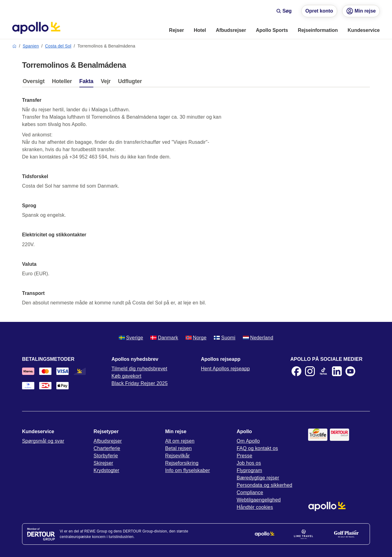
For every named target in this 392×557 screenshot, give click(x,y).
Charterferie (107, 448)
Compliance (250, 492)
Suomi (224, 338)
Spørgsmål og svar (43, 441)
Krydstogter (107, 470)
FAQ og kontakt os (257, 448)
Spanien (31, 46)
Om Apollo (248, 441)
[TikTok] (323, 371)
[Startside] (36, 28)
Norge (196, 338)
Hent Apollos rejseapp (225, 369)
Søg (284, 11)
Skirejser (104, 463)
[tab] (35, 83)
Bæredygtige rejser (258, 478)
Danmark (164, 338)
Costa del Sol (58, 46)
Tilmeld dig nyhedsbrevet (139, 369)
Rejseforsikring (182, 463)
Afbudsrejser (108, 441)
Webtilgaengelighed (259, 500)
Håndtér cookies (255, 507)
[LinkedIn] (337, 371)
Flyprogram (249, 470)
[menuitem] (177, 31)
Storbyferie (106, 456)
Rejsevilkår (177, 456)
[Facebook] (296, 371)
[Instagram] (310, 371)
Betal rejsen (178, 448)
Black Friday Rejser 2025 (140, 383)
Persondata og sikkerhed (265, 485)
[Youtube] (350, 371)
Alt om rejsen (180, 441)
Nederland (258, 338)
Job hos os (249, 463)
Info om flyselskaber (187, 470)
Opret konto (319, 11)
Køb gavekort (126, 376)
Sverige (131, 338)
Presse (245, 456)
